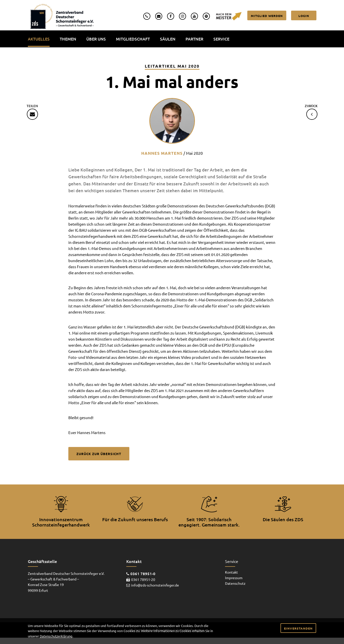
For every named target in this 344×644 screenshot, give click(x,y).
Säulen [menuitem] (168, 39)
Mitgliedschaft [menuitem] (133, 39)
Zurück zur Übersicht (99, 454)
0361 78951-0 (143, 574)
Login (304, 16)
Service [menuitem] (221, 39)
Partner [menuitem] (194, 39)
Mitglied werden (267, 16)
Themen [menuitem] (68, 39)
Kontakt (231, 572)
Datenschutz (235, 583)
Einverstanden (298, 628)
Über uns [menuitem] (96, 39)
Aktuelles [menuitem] (39, 39)
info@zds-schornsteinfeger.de (155, 585)
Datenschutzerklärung (56, 636)
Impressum (234, 578)
